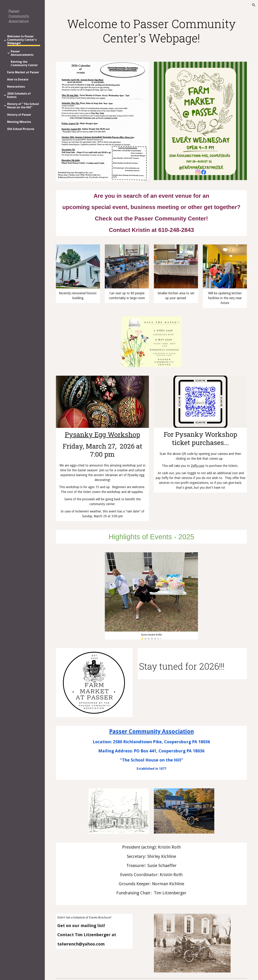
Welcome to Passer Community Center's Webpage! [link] (22, 40)
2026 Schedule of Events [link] (19, 95)
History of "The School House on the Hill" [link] (23, 106)
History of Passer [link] (19, 115)
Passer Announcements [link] (22, 53)
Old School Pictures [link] (21, 129)
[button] (254, 5)
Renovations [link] (16, 87)
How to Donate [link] (18, 79)
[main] (151, 34)
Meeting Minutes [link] (19, 122)
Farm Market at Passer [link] (23, 72)
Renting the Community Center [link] (24, 63)
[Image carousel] (151, 596)
